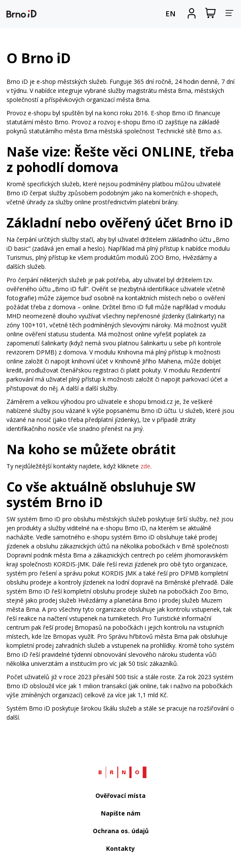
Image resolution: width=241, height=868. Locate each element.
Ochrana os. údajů (121, 831)
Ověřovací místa (120, 796)
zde (145, 466)
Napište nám (121, 813)
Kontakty (120, 848)
